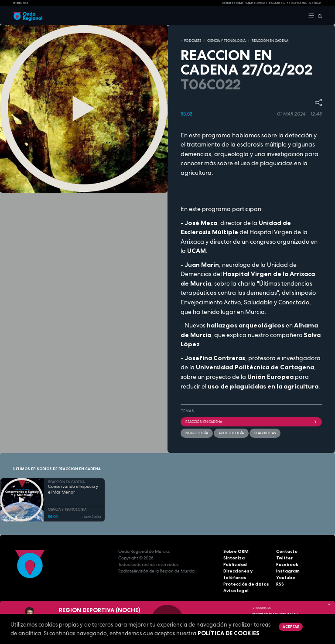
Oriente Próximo (233, 3)
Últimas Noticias (256, 3)
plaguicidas (265, 433)
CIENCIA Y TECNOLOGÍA (226, 41)
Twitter (284, 558)
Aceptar (291, 627)
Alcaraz (315, 3)
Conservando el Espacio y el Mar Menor (73, 489)
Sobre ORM (236, 551)
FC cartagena (297, 3)
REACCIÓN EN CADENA (270, 41)
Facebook (287, 564)
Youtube (286, 578)
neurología (197, 433)
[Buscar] (318, 16)
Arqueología (231, 433)
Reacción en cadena (251, 422)
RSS (280, 584)
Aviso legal (236, 591)
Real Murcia (277, 3)
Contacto (287, 551)
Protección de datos (246, 584)
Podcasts (193, 41)
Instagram (288, 571)
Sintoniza (234, 558)
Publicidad (235, 564)
